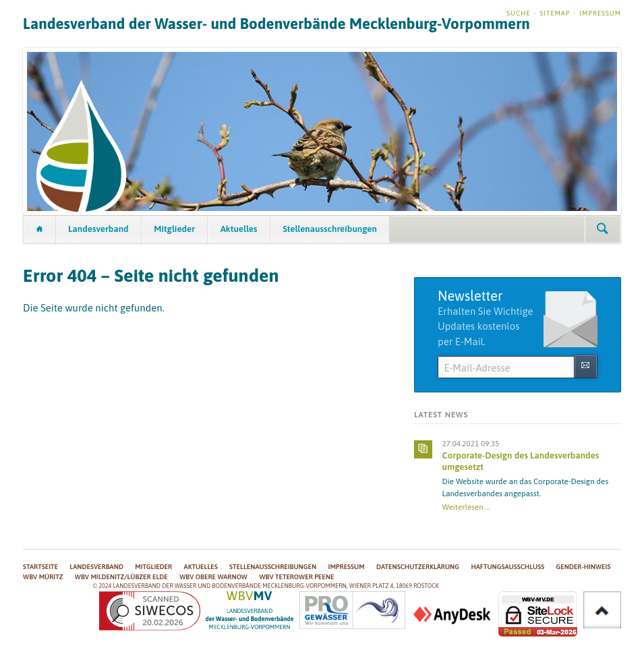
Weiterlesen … (466, 507)
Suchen (603, 229)
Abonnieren (586, 366)
